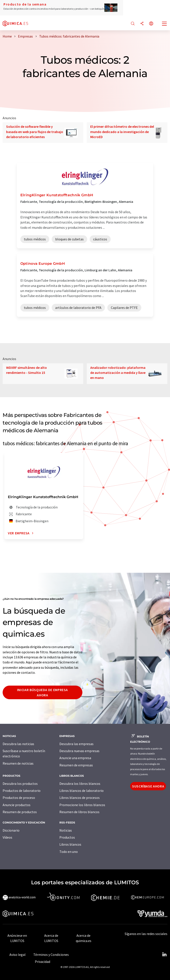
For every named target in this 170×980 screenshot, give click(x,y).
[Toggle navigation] (165, 24)
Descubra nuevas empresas (79, 751)
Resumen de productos (20, 812)
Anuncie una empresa (75, 758)
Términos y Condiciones (51, 955)
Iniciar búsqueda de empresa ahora (42, 692)
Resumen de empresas (76, 765)
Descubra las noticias (18, 744)
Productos (67, 837)
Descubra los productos (20, 784)
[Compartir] (142, 24)
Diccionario (11, 830)
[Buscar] (133, 24)
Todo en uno (69, 852)
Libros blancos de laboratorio (81, 791)
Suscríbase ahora (148, 786)
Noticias (66, 830)
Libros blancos (70, 844)
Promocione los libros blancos (82, 805)
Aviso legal (18, 955)
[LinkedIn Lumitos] (164, 955)
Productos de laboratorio (22, 791)
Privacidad (42, 962)
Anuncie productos (17, 805)
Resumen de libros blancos (79, 812)
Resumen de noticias (18, 763)
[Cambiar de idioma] (151, 24)
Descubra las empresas (76, 744)
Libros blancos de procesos (80, 798)
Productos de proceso (19, 798)
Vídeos (7, 837)
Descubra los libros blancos (80, 784)
